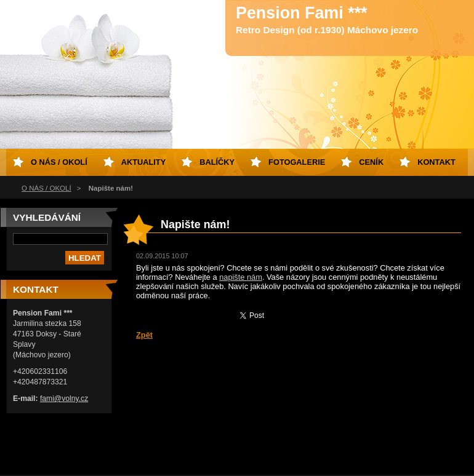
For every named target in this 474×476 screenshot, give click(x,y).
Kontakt (436, 162)
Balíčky (217, 162)
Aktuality (144, 162)
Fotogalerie (297, 162)
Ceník (371, 162)
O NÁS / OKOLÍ (46, 188)
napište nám (241, 277)
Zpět (144, 335)
